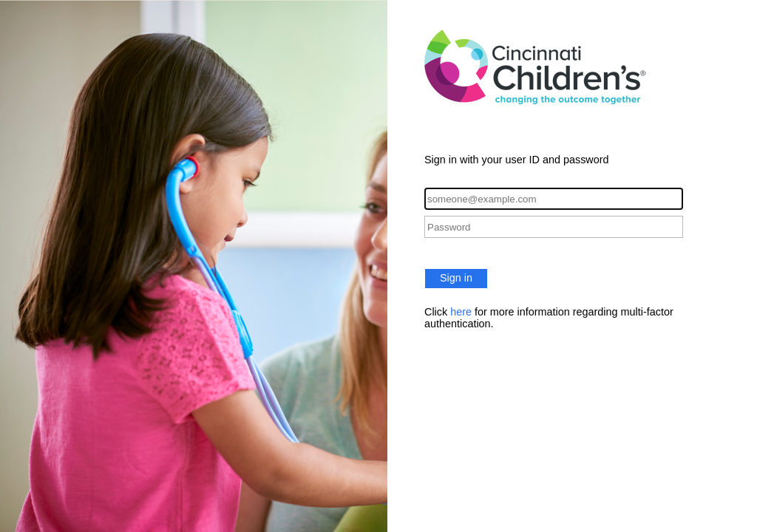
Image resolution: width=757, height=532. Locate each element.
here (461, 312)
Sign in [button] (456, 278)
